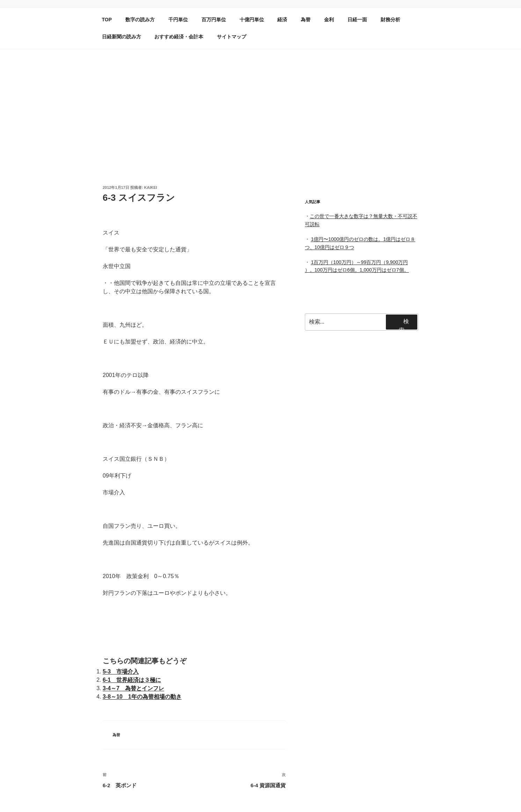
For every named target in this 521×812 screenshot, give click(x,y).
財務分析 (390, 20)
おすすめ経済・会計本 (179, 37)
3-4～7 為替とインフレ (133, 688)
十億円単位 (252, 20)
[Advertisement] (260, 102)
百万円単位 (214, 20)
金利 (329, 20)
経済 (282, 20)
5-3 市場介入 (121, 671)
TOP (107, 20)
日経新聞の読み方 (122, 37)
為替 (306, 20)
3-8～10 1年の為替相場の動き (142, 697)
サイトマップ (232, 37)
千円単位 (178, 20)
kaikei (151, 187)
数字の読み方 (140, 20)
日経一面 (357, 20)
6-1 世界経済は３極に (132, 680)
